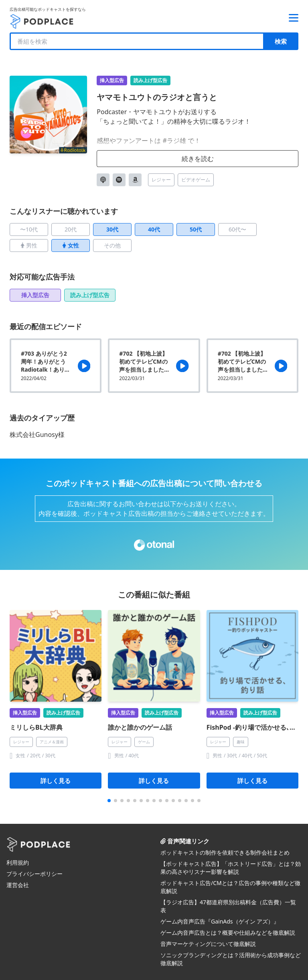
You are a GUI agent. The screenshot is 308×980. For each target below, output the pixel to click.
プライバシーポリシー (34, 874)
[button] (109, 801)
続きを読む (198, 159)
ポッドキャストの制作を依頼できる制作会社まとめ (225, 852)
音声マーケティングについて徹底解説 (208, 944)
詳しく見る (56, 781)
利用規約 (18, 862)
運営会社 (18, 885)
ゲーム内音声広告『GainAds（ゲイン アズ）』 (220, 921)
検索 (281, 41)
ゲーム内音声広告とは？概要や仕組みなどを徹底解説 (228, 933)
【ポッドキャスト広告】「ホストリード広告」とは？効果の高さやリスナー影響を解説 (231, 868)
